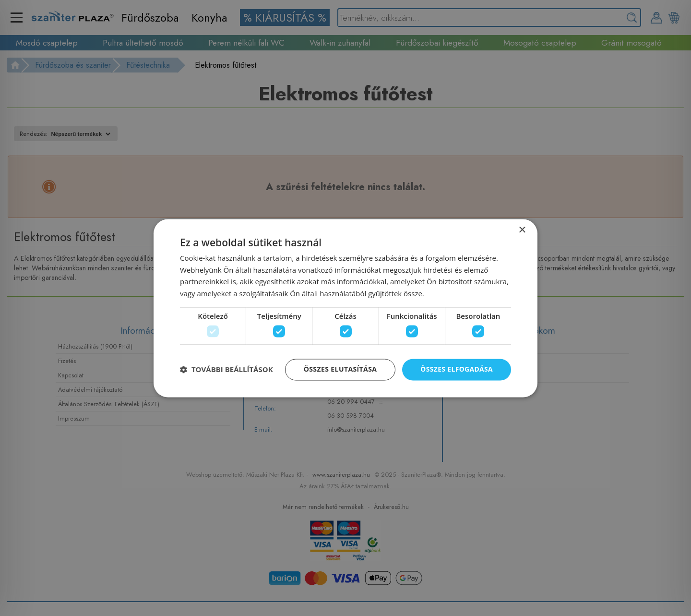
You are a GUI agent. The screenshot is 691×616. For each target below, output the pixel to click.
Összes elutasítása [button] (340, 369)
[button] (226, 370)
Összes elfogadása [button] (456, 369)
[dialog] (345, 308)
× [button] (522, 230)
